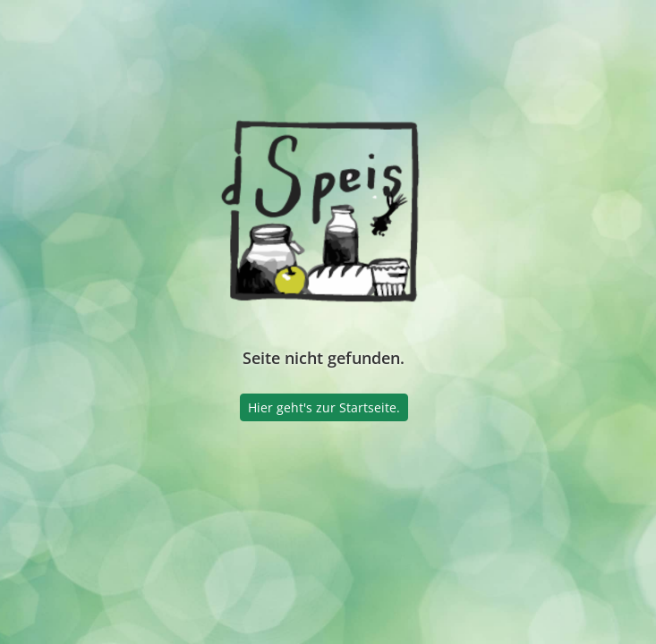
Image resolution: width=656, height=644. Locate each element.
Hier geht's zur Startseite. (324, 407)
